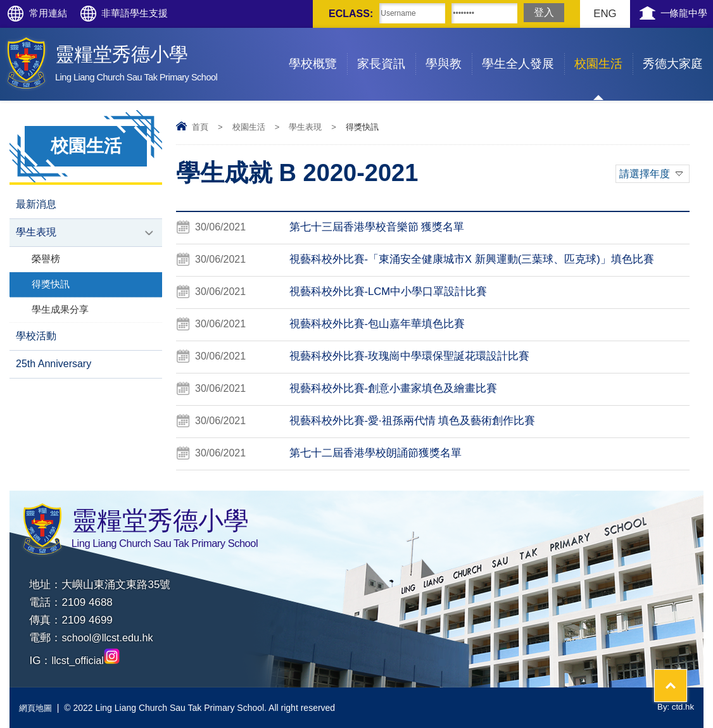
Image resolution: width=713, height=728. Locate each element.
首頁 (200, 127)
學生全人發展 (523, 49)
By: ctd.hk (675, 708)
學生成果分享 (60, 312)
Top (681, 671)
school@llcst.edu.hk (109, 638)
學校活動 (36, 340)
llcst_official (87, 661)
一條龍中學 (680, 14)
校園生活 (603, 49)
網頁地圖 (37, 708)
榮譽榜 (46, 260)
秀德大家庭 (678, 49)
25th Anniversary (54, 368)
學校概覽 (318, 49)
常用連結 (53, 14)
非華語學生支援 (150, 14)
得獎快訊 (51, 286)
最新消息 (36, 205)
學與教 (449, 49)
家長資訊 (386, 49)
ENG (594, 14)
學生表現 (305, 127)
